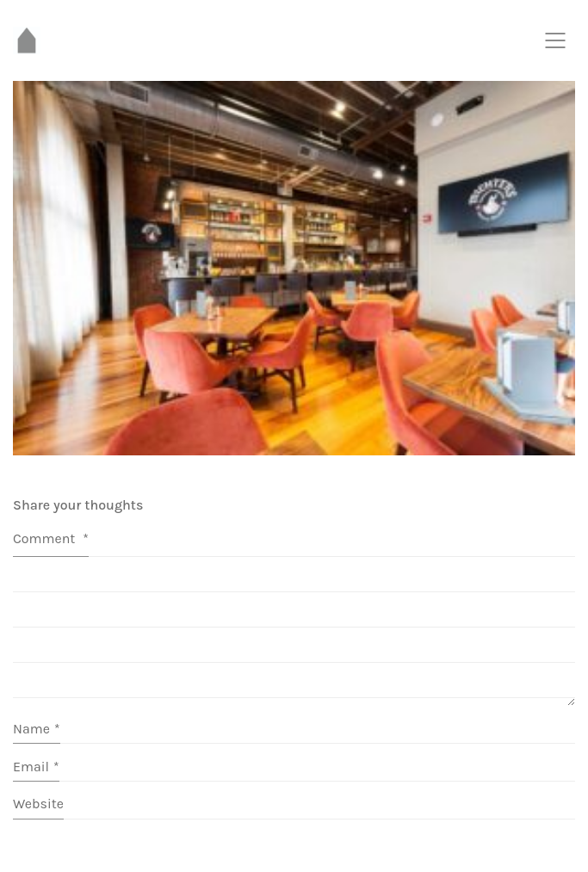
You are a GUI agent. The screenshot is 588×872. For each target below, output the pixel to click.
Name (37, 729)
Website (38, 804)
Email (36, 767)
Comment (51, 538)
